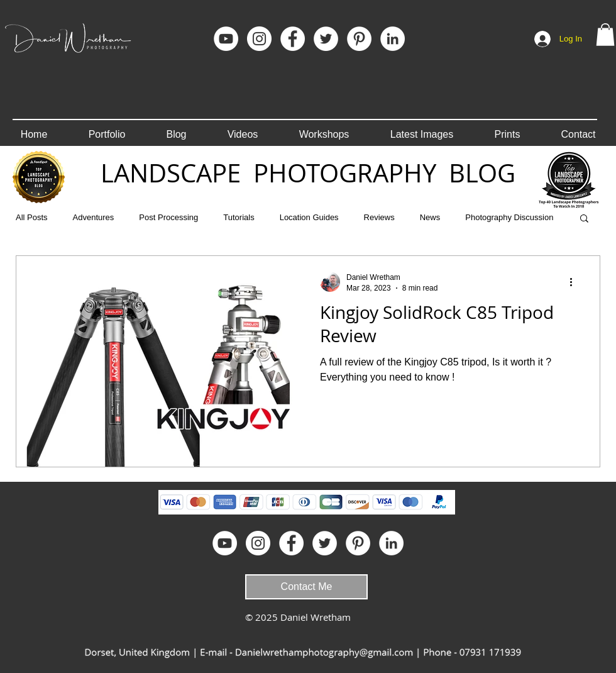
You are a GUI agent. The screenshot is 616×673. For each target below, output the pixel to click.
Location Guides (309, 217)
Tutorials (239, 217)
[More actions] (575, 282)
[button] (605, 35)
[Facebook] (293, 39)
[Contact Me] (306, 587)
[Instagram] (259, 39)
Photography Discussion (509, 217)
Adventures (94, 217)
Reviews (379, 217)
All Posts (32, 217)
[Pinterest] (359, 39)
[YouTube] (226, 39)
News (430, 217)
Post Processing (168, 217)
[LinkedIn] (393, 39)
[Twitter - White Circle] (326, 39)
